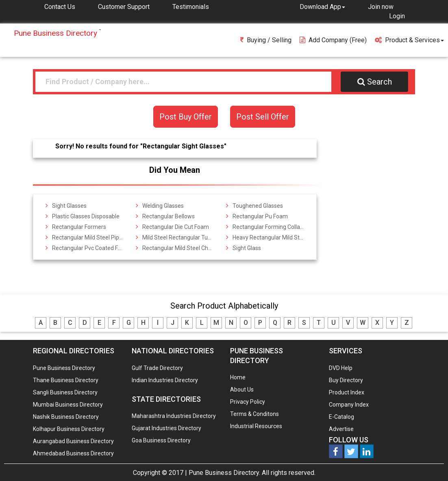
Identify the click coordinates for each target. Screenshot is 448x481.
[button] (322, 7)
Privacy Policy (248, 402)
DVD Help (341, 368)
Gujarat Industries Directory (166, 428)
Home (238, 377)
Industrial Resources (256, 426)
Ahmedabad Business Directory (73, 453)
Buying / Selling (266, 40)
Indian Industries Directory (165, 380)
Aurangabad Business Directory (73, 441)
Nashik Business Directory (66, 417)
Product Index (347, 392)
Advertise (341, 429)
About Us (242, 390)
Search (375, 82)
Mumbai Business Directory (68, 405)
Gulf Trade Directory (157, 368)
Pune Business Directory (64, 368)
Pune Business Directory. (224, 473)
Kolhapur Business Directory (69, 429)
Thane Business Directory (66, 380)
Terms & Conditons (254, 414)
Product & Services (409, 40)
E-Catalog (341, 417)
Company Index (349, 405)
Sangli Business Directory (65, 392)
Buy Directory (346, 380)
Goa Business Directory (161, 440)
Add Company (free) (333, 40)
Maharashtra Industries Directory (174, 416)
